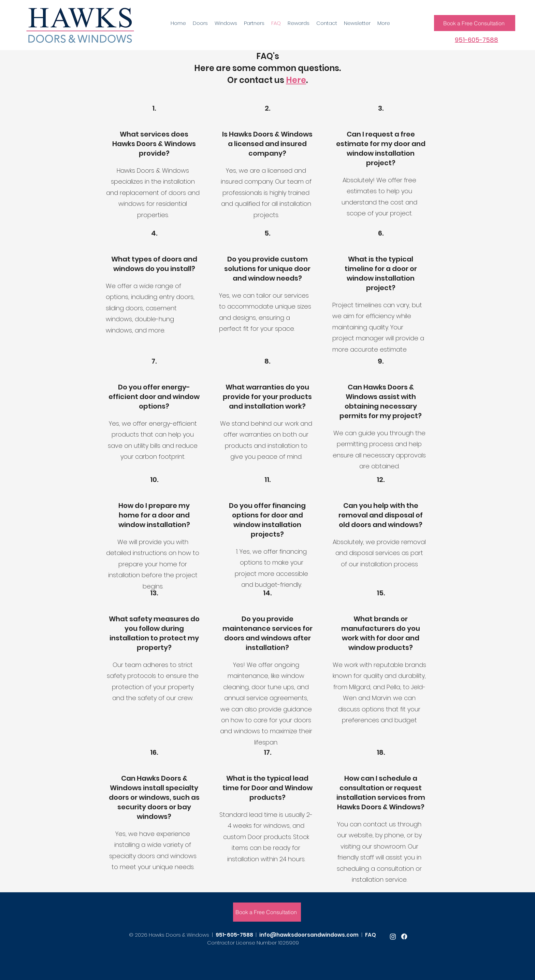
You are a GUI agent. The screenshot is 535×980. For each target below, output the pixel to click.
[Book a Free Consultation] (475, 23)
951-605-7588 (234, 935)
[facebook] (404, 936)
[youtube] (393, 936)
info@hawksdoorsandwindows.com (309, 935)
